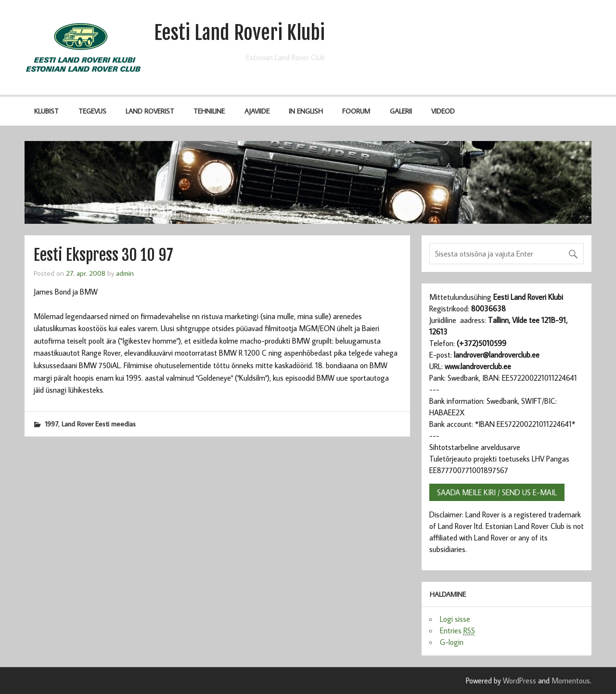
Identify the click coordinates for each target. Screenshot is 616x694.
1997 (51, 424)
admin (125, 273)
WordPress (520, 681)
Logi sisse (455, 619)
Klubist (46, 111)
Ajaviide (257, 111)
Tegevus (92, 111)
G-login (452, 642)
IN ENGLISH (306, 111)
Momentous (571, 681)
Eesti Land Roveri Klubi (239, 33)
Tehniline (209, 111)
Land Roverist (150, 111)
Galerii (401, 111)
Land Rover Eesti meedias (99, 424)
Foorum (356, 111)
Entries (457, 631)
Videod (443, 111)
